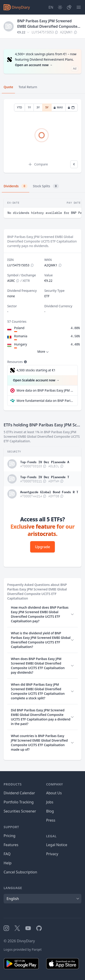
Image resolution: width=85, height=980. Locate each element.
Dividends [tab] (16, 186)
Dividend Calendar (19, 793)
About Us (54, 793)
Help (8, 863)
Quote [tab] (8, 87)
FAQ (7, 854)
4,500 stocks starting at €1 (36, 370)
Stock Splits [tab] (46, 186)
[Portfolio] (69, 7)
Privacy (52, 854)
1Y (29, 107)
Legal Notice (57, 845)
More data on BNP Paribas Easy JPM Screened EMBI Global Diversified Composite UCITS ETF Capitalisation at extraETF (45, 390)
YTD (20, 107)
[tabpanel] (42, 136)
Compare (38, 164)
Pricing (10, 836)
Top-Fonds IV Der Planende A (45, 462)
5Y (47, 107)
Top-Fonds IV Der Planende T (45, 477)
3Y (38, 107)
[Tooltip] (25, 362)
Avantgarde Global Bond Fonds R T (49, 492)
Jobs (50, 802)
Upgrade (42, 547)
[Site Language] (51, 7)
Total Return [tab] (28, 87)
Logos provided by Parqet (23, 949)
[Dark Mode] (60, 7)
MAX (58, 107)
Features (11, 845)
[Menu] (79, 7)
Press (51, 820)
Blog (50, 811)
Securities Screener (20, 811)
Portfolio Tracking (19, 802)
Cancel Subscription (20, 872)
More (44, 352)
